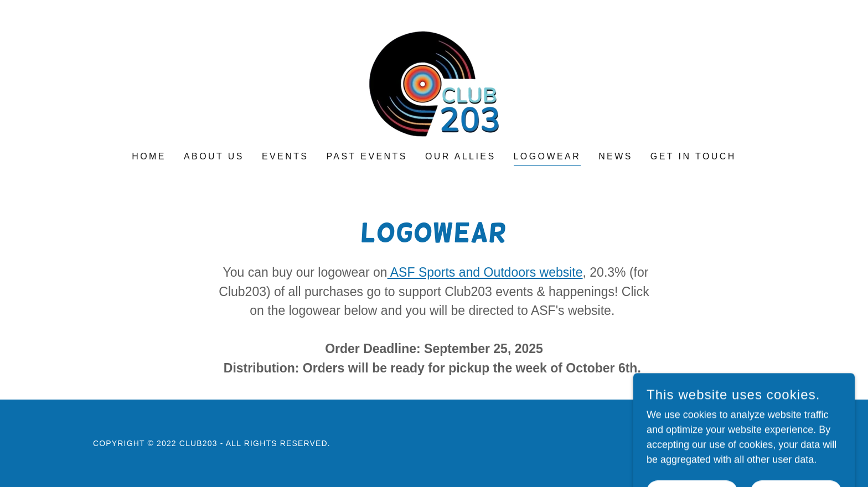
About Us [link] (214, 156)
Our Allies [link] (461, 156)
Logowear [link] (547, 156)
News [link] (616, 156)
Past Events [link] (366, 156)
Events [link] (285, 156)
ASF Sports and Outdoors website (485, 272)
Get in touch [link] (693, 156)
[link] (434, 83)
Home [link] (149, 156)
